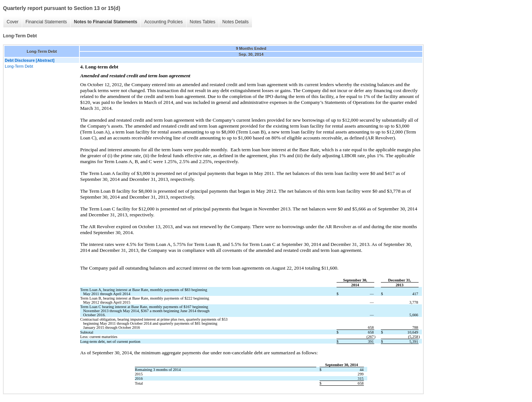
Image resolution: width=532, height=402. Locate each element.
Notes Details (236, 22)
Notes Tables (203, 22)
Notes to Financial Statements (105, 22)
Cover (13, 22)
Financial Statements (46, 22)
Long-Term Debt (19, 66)
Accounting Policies (163, 22)
